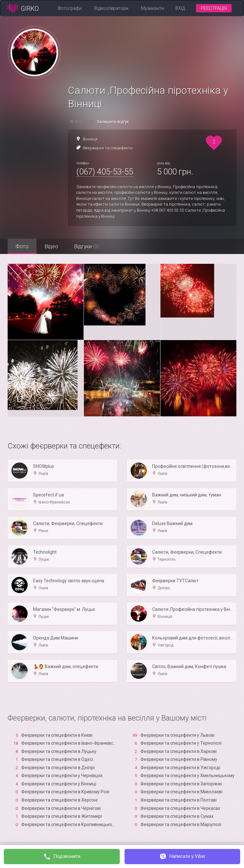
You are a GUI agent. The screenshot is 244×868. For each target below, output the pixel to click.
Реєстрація (214, 8)
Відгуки (86, 246)
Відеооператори (111, 8)
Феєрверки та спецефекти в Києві (57, 735)
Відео (51, 246)
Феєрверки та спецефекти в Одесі (57, 759)
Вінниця (90, 139)
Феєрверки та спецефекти (108, 148)
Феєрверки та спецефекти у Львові (177, 735)
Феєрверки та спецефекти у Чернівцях (62, 776)
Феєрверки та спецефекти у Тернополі (181, 743)
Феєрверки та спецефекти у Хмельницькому (187, 776)
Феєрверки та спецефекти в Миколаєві (181, 792)
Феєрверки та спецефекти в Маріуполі (181, 824)
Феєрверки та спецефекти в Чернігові (61, 808)
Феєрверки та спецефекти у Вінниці (59, 784)
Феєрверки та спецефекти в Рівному (179, 759)
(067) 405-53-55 (105, 172)
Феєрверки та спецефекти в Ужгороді (180, 768)
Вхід (180, 8)
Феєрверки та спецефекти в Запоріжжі (181, 784)
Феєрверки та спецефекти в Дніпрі (58, 768)
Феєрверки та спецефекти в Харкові (179, 751)
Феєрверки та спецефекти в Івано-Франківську (71, 743)
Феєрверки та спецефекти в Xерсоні (59, 800)
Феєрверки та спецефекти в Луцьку (59, 751)
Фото (22, 246)
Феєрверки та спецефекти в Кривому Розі (65, 792)
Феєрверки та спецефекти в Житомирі (62, 816)
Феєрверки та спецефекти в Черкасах (180, 808)
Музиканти (152, 8)
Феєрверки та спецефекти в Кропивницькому (69, 824)
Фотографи (70, 8)
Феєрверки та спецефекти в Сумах (177, 816)
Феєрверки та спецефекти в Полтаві (179, 800)
